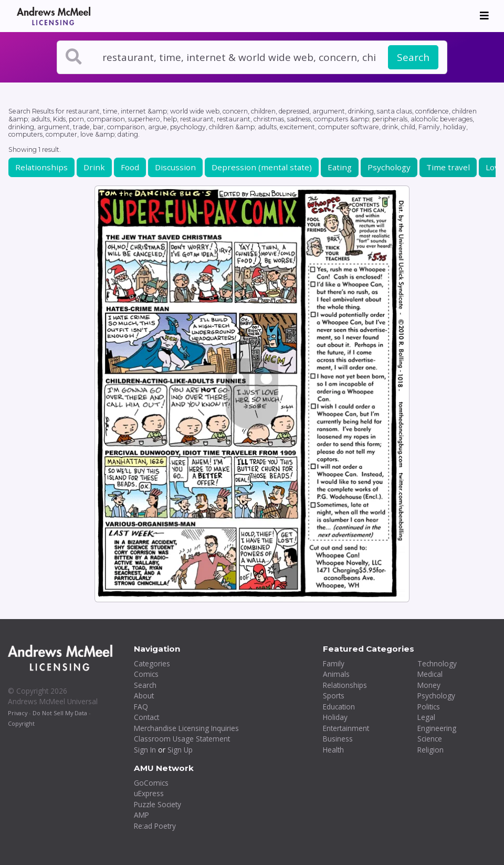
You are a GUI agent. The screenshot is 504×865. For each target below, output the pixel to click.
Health (333, 750)
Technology (437, 663)
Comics (146, 674)
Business (338, 739)
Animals (336, 674)
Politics (429, 707)
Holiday (335, 717)
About (144, 696)
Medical (430, 674)
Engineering (437, 728)
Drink (94, 167)
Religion (430, 750)
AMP (141, 815)
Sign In (145, 750)
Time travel (448, 167)
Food (130, 167)
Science (430, 739)
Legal (426, 717)
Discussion (175, 167)
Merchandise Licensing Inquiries (186, 728)
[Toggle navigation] (484, 16)
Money (429, 685)
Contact (146, 717)
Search (413, 57)
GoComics (151, 783)
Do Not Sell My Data (60, 713)
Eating (340, 167)
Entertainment (346, 728)
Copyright (21, 723)
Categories (152, 663)
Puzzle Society (157, 804)
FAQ (141, 707)
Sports (334, 696)
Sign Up (180, 750)
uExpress (149, 793)
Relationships (41, 167)
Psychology (389, 167)
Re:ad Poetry (155, 826)
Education (339, 707)
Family (334, 663)
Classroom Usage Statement (182, 739)
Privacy (18, 713)
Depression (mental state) (262, 167)
